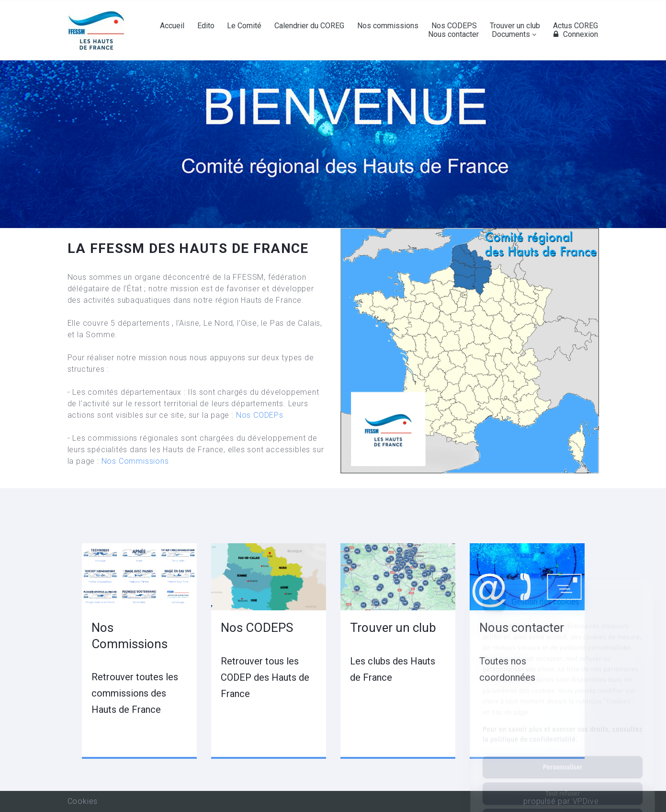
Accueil (172, 26)
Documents (511, 34)
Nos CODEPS (454, 26)
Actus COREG (576, 26)
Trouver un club (515, 26)
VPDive (586, 801)
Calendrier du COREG (309, 26)
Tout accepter (562, 777)
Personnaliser (563, 724)
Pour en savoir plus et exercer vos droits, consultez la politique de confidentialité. (563, 692)
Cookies (83, 801)
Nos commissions (388, 26)
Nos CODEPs (260, 415)
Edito (206, 26)
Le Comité (244, 26)
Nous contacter (453, 34)
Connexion (575, 34)
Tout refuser (563, 751)
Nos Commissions (135, 461)
